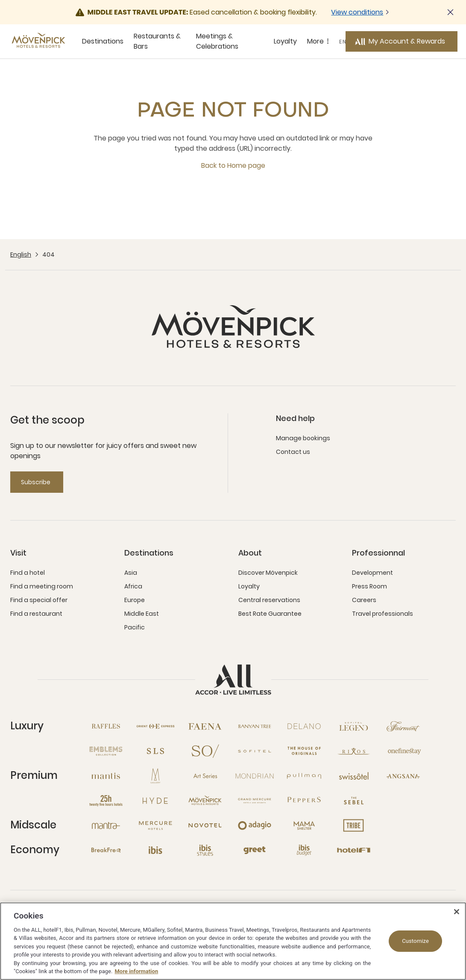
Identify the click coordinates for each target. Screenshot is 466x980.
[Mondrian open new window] (255, 776)
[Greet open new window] (255, 850)
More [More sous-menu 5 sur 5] (319, 41)
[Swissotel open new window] (354, 776)
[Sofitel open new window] (255, 751)
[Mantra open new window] (106, 825)
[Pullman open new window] (304, 776)
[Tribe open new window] (354, 825)
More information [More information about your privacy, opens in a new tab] (136, 971)
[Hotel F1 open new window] (354, 850)
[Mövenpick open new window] (205, 801)
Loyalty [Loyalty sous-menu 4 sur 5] (285, 41)
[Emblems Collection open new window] (106, 751)
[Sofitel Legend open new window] (354, 726)
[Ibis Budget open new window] (304, 850)
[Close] (457, 912)
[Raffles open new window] (106, 726)
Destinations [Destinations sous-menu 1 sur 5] (103, 41)
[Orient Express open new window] (155, 726)
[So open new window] (205, 751)
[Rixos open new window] (354, 751)
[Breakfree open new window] (106, 850)
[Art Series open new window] (205, 776)
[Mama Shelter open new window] (304, 825)
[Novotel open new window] (205, 825)
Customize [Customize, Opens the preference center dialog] (415, 941)
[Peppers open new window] (304, 801)
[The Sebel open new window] (354, 801)
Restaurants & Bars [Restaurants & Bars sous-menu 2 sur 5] (157, 41)
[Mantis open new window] (106, 776)
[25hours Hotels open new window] (106, 801)
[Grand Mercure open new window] (255, 801)
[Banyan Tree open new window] (255, 726)
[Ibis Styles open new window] (205, 850)
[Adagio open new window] (255, 825)
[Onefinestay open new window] (403, 751)
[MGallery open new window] (155, 776)
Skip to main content (0, 0)
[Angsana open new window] (403, 776)
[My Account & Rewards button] (402, 41)
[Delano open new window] (304, 726)
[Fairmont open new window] (403, 726)
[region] (233, 941)
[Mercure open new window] (155, 825)
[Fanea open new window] (205, 726)
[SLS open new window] (155, 751)
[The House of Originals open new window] (304, 751)
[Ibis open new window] (155, 850)
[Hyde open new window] (155, 801)
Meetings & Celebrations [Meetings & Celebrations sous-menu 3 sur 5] (217, 41)
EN (343, 42)
